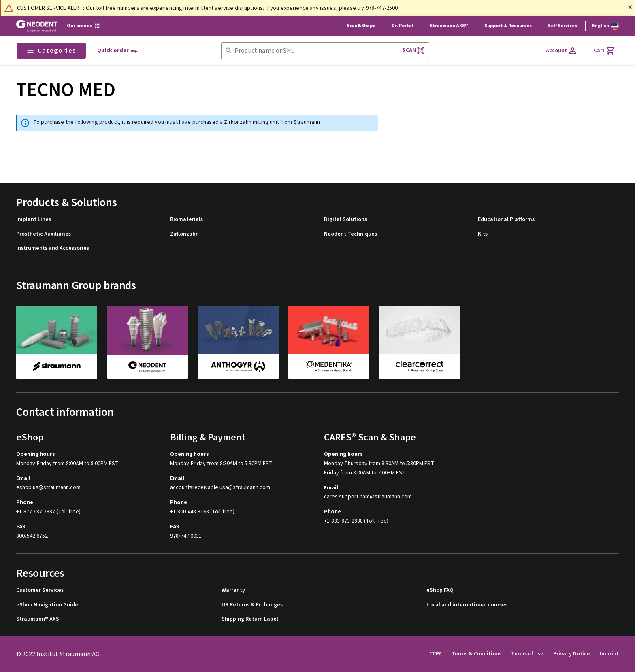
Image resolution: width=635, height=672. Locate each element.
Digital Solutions (345, 220)
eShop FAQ (440, 590)
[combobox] (314, 51)
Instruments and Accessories (53, 248)
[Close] (630, 7)
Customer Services (40, 590)
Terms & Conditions (476, 654)
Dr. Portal (403, 26)
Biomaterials (186, 220)
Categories (51, 51)
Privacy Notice (572, 654)
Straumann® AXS (38, 619)
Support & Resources (508, 26)
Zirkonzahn (184, 234)
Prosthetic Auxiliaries (44, 234)
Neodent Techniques (351, 234)
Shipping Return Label (250, 619)
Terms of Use (527, 654)
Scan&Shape (361, 26)
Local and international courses (467, 605)
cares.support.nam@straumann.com (368, 497)
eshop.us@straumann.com (48, 488)
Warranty (233, 590)
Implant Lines (34, 220)
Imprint (609, 654)
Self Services (563, 26)
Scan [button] (413, 50)
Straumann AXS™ (449, 26)
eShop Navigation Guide (47, 605)
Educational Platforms (506, 220)
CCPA (436, 654)
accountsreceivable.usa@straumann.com (220, 488)
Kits (483, 234)
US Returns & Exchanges (252, 605)
